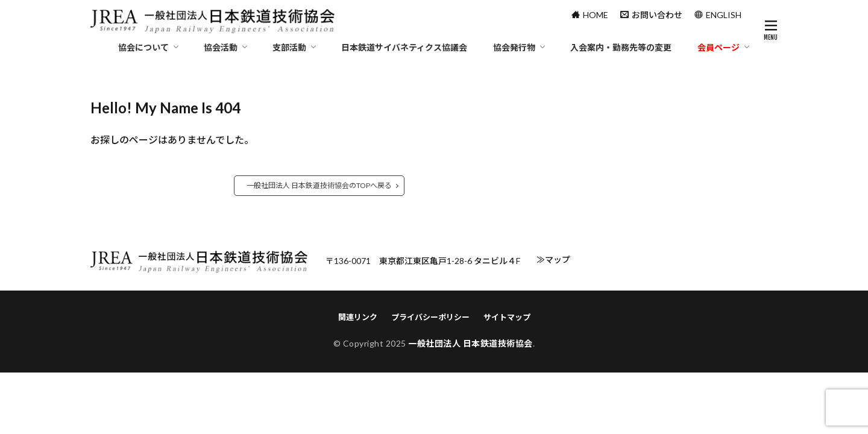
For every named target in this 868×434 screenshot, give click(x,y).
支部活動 (289, 47)
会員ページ (719, 47)
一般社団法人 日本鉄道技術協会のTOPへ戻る (319, 185)
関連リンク (358, 317)
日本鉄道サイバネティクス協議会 (404, 47)
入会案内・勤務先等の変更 (621, 47)
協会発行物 (514, 47)
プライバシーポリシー (430, 317)
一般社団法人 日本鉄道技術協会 (470, 343)
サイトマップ (507, 317)
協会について (143, 47)
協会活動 (221, 47)
